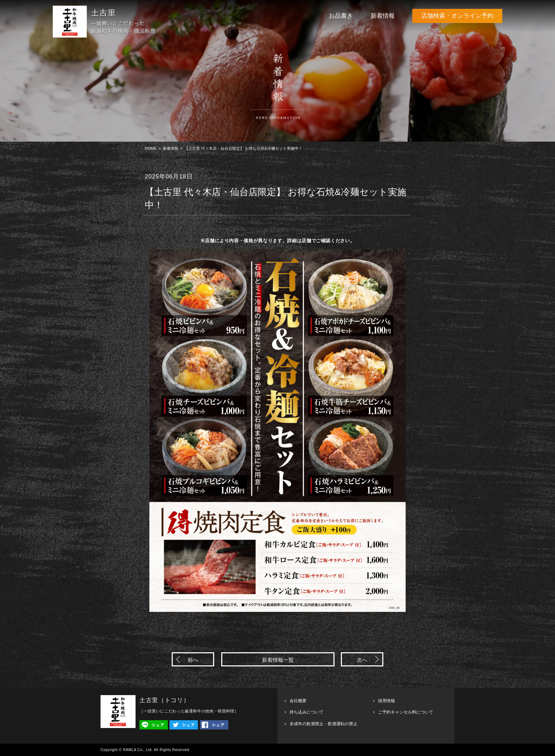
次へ (362, 660)
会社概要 (298, 701)
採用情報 (387, 701)
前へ (193, 660)
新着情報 (383, 16)
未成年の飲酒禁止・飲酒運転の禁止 (324, 724)
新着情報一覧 (278, 660)
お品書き (341, 16)
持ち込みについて (307, 712)
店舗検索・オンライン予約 (457, 16)
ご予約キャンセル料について (406, 712)
